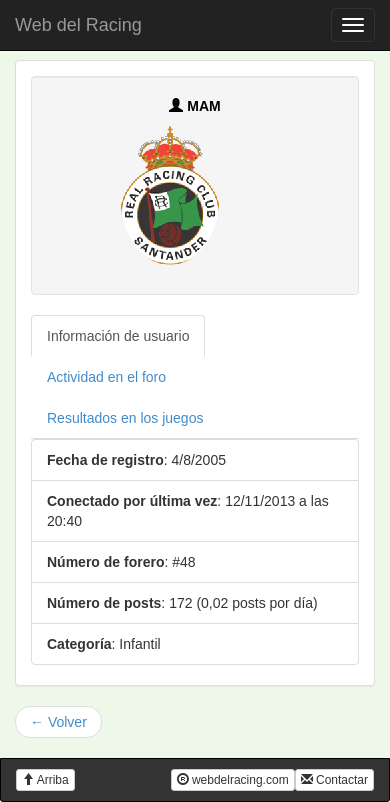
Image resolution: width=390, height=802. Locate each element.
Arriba (45, 780)
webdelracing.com (233, 780)
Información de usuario (118, 336)
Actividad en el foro (106, 377)
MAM (194, 106)
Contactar (334, 780)
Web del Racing (78, 25)
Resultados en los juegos (125, 418)
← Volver (58, 722)
